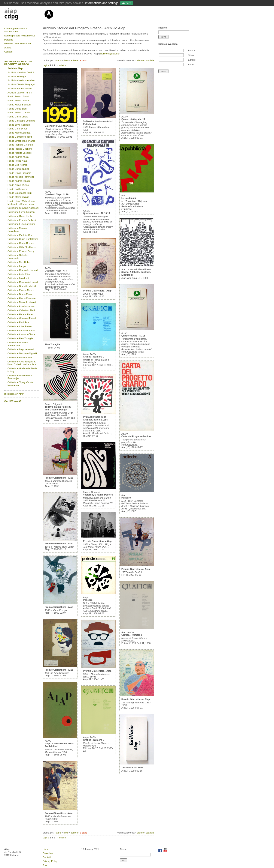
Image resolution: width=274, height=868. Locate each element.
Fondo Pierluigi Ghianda (20, 145)
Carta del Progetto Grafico (136, 436)
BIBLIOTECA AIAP (14, 394)
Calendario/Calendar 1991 (59, 126)
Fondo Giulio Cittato (18, 117)
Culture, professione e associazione (16, 30)
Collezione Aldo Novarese (21, 306)
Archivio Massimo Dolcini (21, 72)
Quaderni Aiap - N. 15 (133, 336)
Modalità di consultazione (18, 44)
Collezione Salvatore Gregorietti (18, 257)
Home (46, 849)
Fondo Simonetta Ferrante (21, 141)
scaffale (150, 60)
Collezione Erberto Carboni (22, 220)
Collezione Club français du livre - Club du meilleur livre (22, 363)
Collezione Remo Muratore (22, 298)
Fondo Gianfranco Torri (19, 193)
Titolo (191, 55)
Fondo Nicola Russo (18, 185)
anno (59, 60)
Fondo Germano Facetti (20, 137)
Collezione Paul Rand (19, 322)
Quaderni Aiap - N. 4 (56, 271)
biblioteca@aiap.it (109, 54)
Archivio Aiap (15, 68)
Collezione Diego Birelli (20, 216)
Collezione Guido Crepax (21, 243)
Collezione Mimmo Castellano (17, 230)
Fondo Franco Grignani (20, 149)
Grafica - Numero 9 (132, 635)
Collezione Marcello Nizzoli (22, 302)
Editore (192, 60)
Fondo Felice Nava (17, 161)
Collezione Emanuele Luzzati (23, 282)
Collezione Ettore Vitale (20, 357)
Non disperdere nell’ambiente (20, 36)
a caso (83, 60)
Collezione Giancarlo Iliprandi (23, 270)
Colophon (48, 853)
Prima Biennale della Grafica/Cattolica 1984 (95, 418)
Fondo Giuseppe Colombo (21, 121)
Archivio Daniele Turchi (20, 93)
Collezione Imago (17, 266)
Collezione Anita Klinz (19, 274)
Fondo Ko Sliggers (17, 189)
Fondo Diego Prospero (19, 173)
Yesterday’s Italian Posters (98, 495)
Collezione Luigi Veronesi (21, 349)
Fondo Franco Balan (18, 101)
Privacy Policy (50, 861)
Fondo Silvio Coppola (19, 125)
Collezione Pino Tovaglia (20, 338)
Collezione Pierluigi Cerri (20, 235)
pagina (46, 65)
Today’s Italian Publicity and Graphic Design (58, 408)
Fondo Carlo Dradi (17, 129)
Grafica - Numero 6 (94, 740)
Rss (45, 865)
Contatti (8, 52)
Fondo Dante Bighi (17, 109)
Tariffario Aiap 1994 (132, 767)
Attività (8, 48)
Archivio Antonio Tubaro (20, 89)
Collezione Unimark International (18, 344)
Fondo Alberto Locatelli (19, 153)
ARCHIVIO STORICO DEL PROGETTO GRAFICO (18, 63)
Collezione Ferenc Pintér (20, 314)
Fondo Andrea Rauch (19, 181)
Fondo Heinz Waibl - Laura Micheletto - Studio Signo (21, 203)
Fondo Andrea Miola (18, 157)
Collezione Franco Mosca (21, 290)
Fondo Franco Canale (19, 113)
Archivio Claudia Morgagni (21, 84)
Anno (191, 65)
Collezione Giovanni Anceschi (23, 208)
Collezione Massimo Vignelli (22, 353)
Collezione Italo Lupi (18, 278)
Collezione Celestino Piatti (21, 310)
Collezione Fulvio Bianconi (21, 212)
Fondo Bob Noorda (17, 165)
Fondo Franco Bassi (18, 96)
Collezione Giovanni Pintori (22, 318)
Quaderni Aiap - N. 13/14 (97, 213)
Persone (9, 40)
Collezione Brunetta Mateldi (22, 286)
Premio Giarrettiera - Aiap (59, 478)
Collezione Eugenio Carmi (21, 224)
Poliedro (88, 600)
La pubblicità (129, 198)
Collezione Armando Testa (21, 334)
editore (74, 60)
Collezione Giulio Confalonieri (23, 239)
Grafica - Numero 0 (94, 357)
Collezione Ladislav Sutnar (21, 330)
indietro (62, 65)
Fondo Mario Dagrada (19, 133)
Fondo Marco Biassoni (19, 105)
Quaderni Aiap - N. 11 (133, 119)
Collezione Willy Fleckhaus (22, 247)
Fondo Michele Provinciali (21, 177)
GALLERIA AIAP (13, 401)
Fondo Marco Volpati (18, 197)
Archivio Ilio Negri (17, 77)
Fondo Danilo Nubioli (18, 169)
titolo (66, 60)
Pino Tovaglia (52, 344)
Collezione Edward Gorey (21, 251)
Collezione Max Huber (19, 262)
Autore (191, 50)
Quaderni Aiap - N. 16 (57, 194)
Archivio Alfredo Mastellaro (21, 80)
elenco (140, 60)
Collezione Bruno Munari (20, 294)
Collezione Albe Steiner (20, 326)
